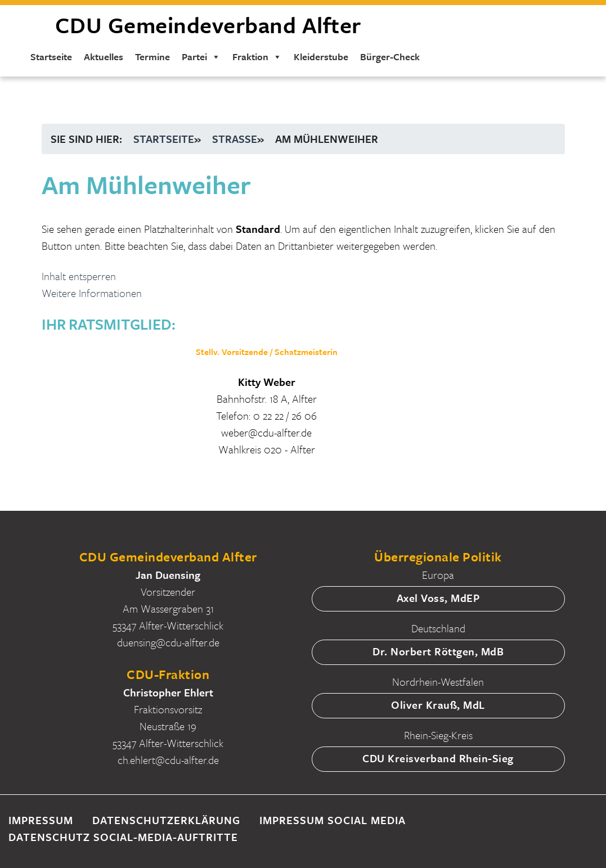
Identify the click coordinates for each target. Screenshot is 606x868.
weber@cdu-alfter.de (266, 432)
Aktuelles (103, 59)
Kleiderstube (320, 59)
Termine (152, 59)
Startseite (51, 59)
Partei (201, 59)
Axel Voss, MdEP (438, 598)
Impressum (41, 820)
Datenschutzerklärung (166, 820)
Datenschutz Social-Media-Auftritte (123, 837)
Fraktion (257, 59)
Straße (235, 139)
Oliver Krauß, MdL (438, 705)
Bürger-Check (389, 59)
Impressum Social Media (333, 820)
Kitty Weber (267, 382)
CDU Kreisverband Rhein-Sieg (438, 758)
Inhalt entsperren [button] (79, 276)
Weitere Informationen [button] (92, 293)
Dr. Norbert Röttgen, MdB (438, 651)
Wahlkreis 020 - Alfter (267, 449)
